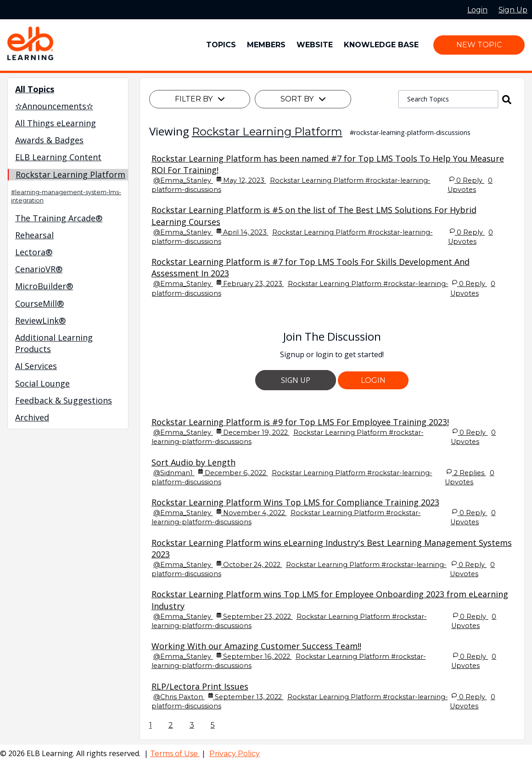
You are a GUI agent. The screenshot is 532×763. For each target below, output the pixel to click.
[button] (507, 99)
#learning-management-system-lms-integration (66, 196)
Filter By (200, 99)
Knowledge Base (381, 45)
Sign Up (296, 380)
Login (373, 380)
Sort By (303, 99)
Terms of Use (175, 754)
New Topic (479, 45)
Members (266, 45)
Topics (221, 45)
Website (315, 45)
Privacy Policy (235, 754)
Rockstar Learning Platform (267, 132)
